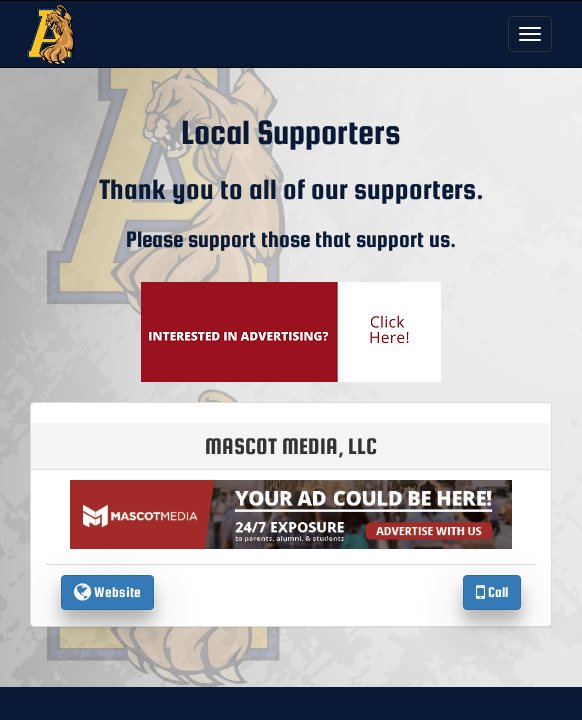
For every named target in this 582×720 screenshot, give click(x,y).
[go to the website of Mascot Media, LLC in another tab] (291, 513)
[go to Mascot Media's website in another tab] (291, 330)
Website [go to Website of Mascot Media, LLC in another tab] (107, 592)
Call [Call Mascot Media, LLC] (492, 592)
